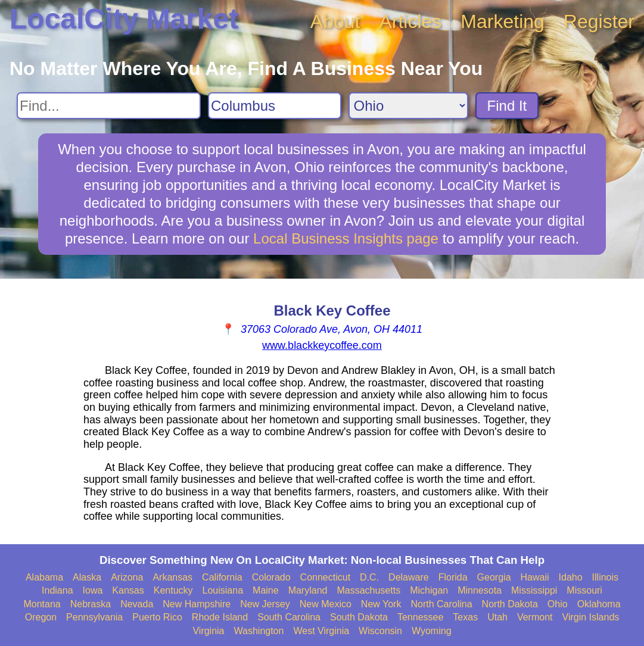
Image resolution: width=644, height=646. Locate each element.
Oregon (41, 617)
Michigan (429, 590)
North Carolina (441, 604)
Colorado (271, 577)
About (335, 21)
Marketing (503, 21)
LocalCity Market (124, 19)
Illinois (605, 577)
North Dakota (510, 604)
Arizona (127, 577)
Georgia (494, 577)
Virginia (208, 631)
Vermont (535, 617)
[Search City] (275, 106)
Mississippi (534, 590)
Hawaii (535, 577)
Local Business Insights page (346, 238)
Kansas (128, 590)
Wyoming (432, 631)
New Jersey (265, 604)
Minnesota (480, 590)
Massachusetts (368, 590)
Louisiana (223, 590)
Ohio (558, 604)
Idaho (571, 577)
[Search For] (109, 106)
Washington (259, 631)
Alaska (87, 577)
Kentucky (173, 590)
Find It (507, 106)
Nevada (137, 604)
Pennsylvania (94, 617)
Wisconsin (380, 631)
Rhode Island (220, 617)
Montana (42, 604)
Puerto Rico (157, 617)
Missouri (584, 590)
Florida (453, 577)
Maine (266, 590)
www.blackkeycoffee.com (322, 345)
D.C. (369, 577)
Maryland (308, 590)
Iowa (93, 590)
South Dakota (359, 617)
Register (599, 21)
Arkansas (172, 577)
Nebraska (91, 604)
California (222, 577)
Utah (497, 617)
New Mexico (326, 604)
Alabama (44, 577)
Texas (465, 617)
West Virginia (321, 631)
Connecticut (326, 577)
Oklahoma (599, 604)
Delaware (409, 577)
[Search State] (408, 106)
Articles (410, 21)
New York (381, 604)
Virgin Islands (591, 617)
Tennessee (420, 617)
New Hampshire (197, 604)
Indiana (57, 590)
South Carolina (289, 617)
